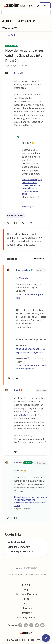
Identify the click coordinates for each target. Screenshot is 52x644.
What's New (10, 28)
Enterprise (26, 608)
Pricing (26, 585)
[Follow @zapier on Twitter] (37, 625)
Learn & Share (27, 21)
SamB (17, 390)
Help (26, 589)
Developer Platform (26, 594)
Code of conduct (16, 542)
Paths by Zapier (15, 215)
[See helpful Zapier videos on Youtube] (42, 625)
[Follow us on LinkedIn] (26, 625)
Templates (26, 613)
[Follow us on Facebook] (20, 625)
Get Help (8, 21)
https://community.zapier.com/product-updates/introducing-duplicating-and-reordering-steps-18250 (32, 187)
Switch (17, 73)
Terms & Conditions (15, 574)
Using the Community (19, 547)
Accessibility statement (36, 574)
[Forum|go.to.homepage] (20, 5)
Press (26, 599)
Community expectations (21, 551)
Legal (31, 640)
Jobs (26, 603)
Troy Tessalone (23, 270)
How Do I (10, 35)
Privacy (40, 640)
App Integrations (26, 617)
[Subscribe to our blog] (31, 625)
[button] (45, 5)
